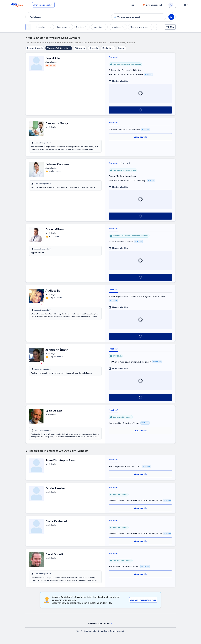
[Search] (171, 17)
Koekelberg (108, 48)
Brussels (94, 48)
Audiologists (90, 631)
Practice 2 (125, 163)
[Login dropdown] (173, 5)
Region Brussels (35, 48)
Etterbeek (80, 48)
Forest (121, 48)
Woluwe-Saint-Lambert (59, 48)
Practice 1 (113, 57)
